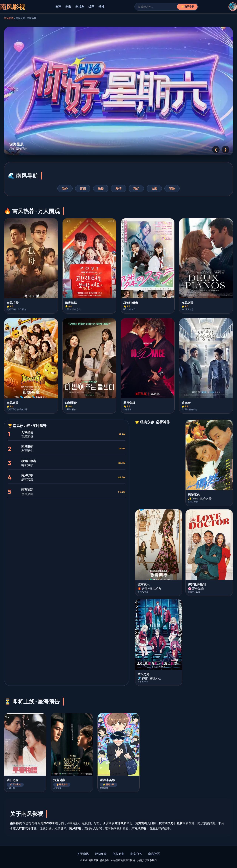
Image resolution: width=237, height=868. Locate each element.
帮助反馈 (101, 854)
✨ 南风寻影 (187, 7)
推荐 (58, 7)
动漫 (101, 7)
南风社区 (154, 854)
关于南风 (83, 854)
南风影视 (9, 18)
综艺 (91, 7)
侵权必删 (118, 854)
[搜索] (158, 7)
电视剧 (80, 7)
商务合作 (136, 854)
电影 (68, 7)
